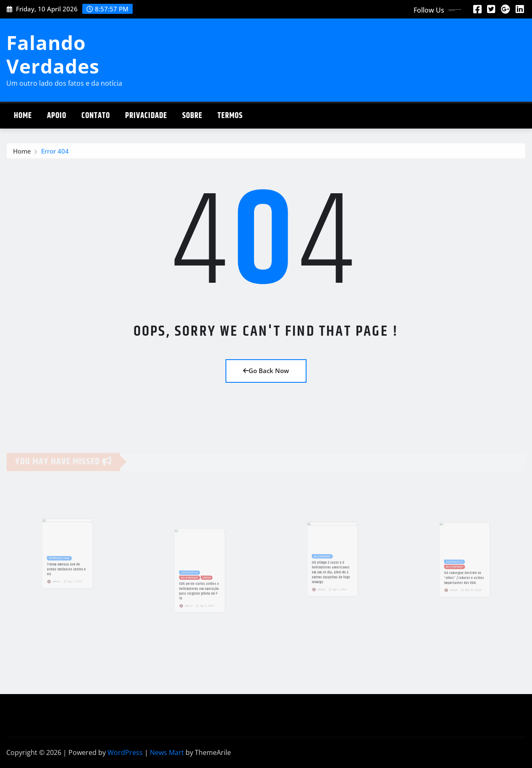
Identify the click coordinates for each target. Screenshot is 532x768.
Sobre (192, 116)
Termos (230, 116)
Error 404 (55, 153)
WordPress (125, 752)
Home (23, 116)
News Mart (167, 752)
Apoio (57, 116)
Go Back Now (266, 371)
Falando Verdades (53, 54)
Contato (96, 116)
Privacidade (146, 116)
